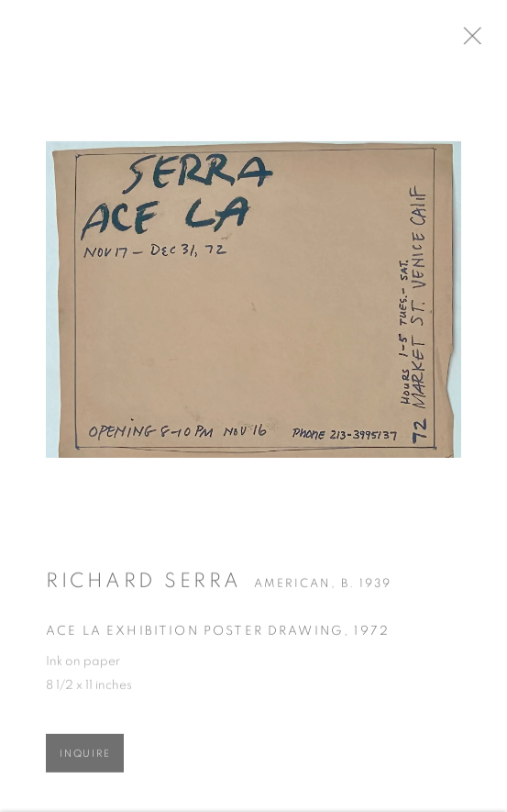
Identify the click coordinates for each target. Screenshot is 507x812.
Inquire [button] (85, 759)
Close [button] (488, 41)
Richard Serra (144, 586)
